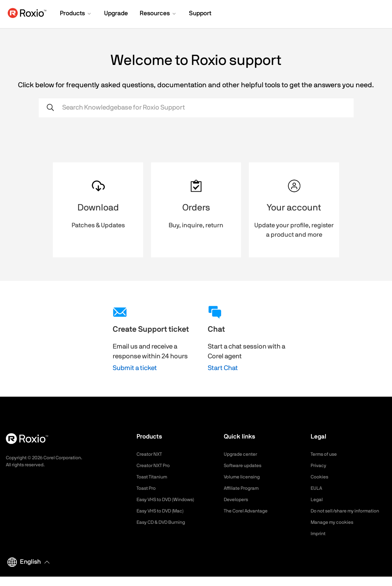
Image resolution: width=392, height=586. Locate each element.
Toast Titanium (154, 477)
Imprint (319, 543)
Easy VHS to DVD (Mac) (165, 511)
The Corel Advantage (249, 511)
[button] (76, 14)
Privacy (320, 466)
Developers (238, 500)
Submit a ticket (135, 368)
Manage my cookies (335, 532)
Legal (317, 500)
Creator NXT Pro (156, 466)
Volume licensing (245, 477)
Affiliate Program (244, 488)
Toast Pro (148, 488)
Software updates (246, 466)
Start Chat (223, 368)
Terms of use (326, 454)
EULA (317, 488)
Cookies (321, 477)
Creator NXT (151, 454)
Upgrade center (243, 454)
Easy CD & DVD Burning (165, 522)
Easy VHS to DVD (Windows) (171, 500)
